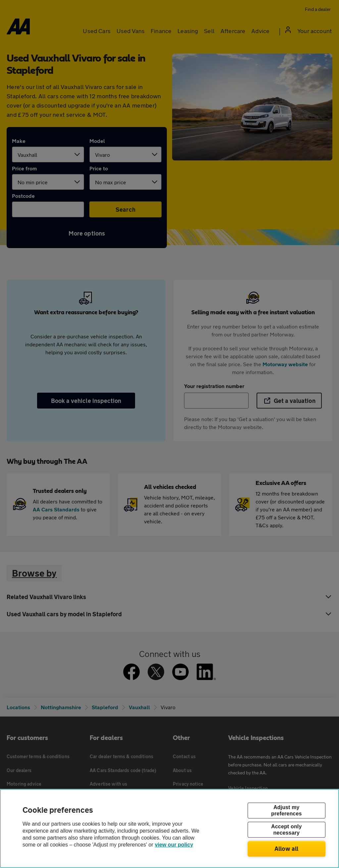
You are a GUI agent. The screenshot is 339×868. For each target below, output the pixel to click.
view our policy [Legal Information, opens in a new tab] (174, 845)
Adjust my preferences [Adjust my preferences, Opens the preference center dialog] (286, 810)
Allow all (287, 848)
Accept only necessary (286, 830)
